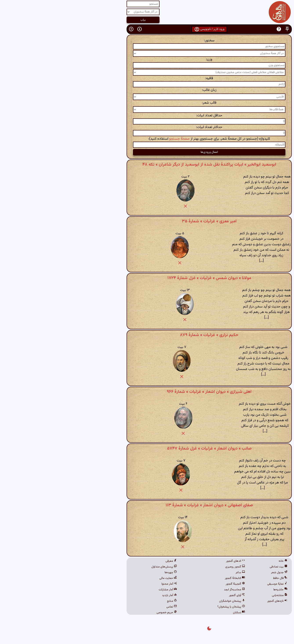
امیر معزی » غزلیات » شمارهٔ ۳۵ (147, 221)
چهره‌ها (109, 573)
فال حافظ (218, 578)
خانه (221, 561)
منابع (110, 601)
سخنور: (147, 41)
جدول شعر (217, 573)
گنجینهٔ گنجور (173, 584)
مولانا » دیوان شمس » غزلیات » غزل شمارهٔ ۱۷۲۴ (147, 278)
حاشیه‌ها (218, 590)
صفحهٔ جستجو (117, 139)
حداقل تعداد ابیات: (147, 116)
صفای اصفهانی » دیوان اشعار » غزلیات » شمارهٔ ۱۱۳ (147, 505)
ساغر (178, 573)
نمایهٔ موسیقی (215, 584)
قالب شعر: (147, 103)
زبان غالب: (147, 90)
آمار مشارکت (106, 590)
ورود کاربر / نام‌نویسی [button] (147, 29)
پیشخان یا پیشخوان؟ (169, 607)
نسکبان (177, 613)
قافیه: (147, 78)
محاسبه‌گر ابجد (172, 590)
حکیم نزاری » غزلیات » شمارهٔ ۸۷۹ (147, 335)
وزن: (147, 59)
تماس (109, 607)
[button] (225, 29)
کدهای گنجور (173, 561)
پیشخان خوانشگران (170, 601)
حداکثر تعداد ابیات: (147, 127)
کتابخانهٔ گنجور (173, 578)
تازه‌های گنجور (215, 601)
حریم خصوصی (104, 613)
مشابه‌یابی (217, 595)
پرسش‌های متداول (102, 567)
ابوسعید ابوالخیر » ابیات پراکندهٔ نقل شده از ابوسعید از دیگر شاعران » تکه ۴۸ (147, 165)
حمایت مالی (106, 578)
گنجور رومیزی (173, 567)
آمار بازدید (107, 595)
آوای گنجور (175, 595)
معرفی (109, 561)
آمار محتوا (107, 584)
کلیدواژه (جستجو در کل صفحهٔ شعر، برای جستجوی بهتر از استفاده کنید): (147, 139)
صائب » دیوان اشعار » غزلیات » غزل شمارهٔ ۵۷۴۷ (147, 448)
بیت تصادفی (216, 567)
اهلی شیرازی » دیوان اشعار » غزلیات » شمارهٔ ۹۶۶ (147, 392)
